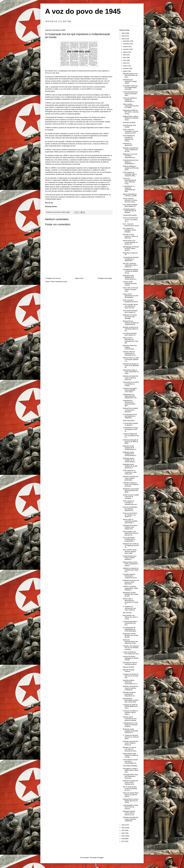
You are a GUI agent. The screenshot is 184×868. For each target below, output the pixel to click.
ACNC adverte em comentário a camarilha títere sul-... (130, 503)
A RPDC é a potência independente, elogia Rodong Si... (130, 588)
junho (125, 57)
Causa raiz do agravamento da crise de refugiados (130, 296)
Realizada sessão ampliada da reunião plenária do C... (130, 466)
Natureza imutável (129, 667)
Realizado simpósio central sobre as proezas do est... (129, 813)
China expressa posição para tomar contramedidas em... (130, 761)
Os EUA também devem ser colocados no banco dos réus (130, 306)
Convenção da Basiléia (130, 766)
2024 (123, 39)
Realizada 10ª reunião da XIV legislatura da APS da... (131, 545)
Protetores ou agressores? (128, 144)
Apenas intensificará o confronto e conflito (130, 195)
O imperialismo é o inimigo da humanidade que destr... (129, 189)
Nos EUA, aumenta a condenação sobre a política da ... (130, 265)
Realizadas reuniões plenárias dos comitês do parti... (131, 594)
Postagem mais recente (53, 278)
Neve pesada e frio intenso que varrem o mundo (130, 617)
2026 (123, 33)
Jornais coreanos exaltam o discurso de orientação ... (131, 497)
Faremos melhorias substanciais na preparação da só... (130, 353)
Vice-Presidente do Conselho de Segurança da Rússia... (129, 138)
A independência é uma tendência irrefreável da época (130, 725)
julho (125, 55)
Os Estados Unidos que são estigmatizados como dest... (130, 88)
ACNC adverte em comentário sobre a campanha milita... (130, 174)
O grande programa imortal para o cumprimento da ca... (130, 576)
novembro (127, 44)
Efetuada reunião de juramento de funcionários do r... (129, 694)
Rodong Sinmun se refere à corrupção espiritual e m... (131, 360)
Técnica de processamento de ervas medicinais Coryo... (130, 181)
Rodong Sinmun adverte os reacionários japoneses (130, 410)
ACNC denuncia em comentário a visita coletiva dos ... (130, 472)
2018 (123, 839)
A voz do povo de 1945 (83, 11)
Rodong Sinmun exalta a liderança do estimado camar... (131, 118)
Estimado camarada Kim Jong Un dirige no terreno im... (131, 743)
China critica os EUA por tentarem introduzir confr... (130, 290)
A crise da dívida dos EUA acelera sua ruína (131, 653)
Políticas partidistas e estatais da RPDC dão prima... (131, 168)
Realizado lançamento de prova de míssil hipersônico (131, 582)
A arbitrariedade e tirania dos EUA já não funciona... (131, 807)
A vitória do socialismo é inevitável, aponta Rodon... (130, 713)
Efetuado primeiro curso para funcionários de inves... (130, 75)
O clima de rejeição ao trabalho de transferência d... (130, 100)
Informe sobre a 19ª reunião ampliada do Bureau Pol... (130, 242)
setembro (126, 49)
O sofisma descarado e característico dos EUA (130, 623)
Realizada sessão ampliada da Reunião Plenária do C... (130, 731)
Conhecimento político (130, 215)
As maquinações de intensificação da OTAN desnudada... (130, 629)
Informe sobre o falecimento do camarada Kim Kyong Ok (130, 601)
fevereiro (126, 68)
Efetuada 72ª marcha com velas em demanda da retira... (130, 749)
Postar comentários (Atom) (59, 282)
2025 (123, 36)
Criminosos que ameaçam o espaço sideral (130, 81)
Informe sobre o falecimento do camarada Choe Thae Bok (131, 340)
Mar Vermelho (127, 613)
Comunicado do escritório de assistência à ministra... (131, 384)
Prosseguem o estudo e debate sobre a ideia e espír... (131, 770)
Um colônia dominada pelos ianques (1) (130, 334)
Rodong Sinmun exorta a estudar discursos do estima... (131, 801)
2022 (123, 828)
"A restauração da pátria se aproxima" (130, 424)
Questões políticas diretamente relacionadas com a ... (131, 682)
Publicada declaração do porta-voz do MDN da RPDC (131, 442)
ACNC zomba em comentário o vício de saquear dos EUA (130, 131)
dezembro (127, 41)
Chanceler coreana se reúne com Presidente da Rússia (131, 484)
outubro (126, 47)
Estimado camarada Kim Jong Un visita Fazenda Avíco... (131, 782)
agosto (126, 52)
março (125, 66)
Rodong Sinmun (51, 206)
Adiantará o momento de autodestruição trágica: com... (131, 570)
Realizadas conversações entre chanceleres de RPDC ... (131, 491)
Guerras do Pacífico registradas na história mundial (131, 658)
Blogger (101, 858)
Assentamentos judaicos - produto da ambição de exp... (130, 271)
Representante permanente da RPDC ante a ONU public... (131, 700)
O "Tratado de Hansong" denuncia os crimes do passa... (131, 737)
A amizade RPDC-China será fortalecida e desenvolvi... (130, 776)
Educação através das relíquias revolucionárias (130, 347)
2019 (123, 836)
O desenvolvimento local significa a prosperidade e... (131, 162)
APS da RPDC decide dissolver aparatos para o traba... (130, 552)
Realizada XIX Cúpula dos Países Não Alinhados (130, 317)
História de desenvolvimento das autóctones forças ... (130, 642)
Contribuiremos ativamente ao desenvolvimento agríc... (129, 403)
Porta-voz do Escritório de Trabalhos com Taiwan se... (130, 515)
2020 (123, 833)
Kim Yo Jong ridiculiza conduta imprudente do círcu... (130, 789)
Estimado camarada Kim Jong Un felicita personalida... (131, 478)
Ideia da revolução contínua (129, 671)
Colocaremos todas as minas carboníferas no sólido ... (131, 372)
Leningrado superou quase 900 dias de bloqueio (129, 211)
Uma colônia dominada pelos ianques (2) (130, 311)
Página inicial (79, 278)
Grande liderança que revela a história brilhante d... (130, 558)
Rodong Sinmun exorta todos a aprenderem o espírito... (131, 564)
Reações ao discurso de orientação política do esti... (130, 329)
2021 (123, 830)
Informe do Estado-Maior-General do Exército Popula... (131, 795)
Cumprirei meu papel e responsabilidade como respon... (130, 390)
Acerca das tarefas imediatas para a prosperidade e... (129, 539)
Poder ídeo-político (129, 421)
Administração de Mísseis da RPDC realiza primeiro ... (131, 249)
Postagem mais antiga (105, 278)
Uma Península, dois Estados (129, 126)
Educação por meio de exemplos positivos (130, 663)
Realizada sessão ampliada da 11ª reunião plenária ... (130, 460)
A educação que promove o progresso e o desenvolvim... (131, 259)
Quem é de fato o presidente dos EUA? (130, 301)
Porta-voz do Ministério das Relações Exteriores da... (130, 509)
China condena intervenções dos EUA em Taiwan (131, 106)
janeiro (126, 71)
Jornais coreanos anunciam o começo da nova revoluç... (130, 200)
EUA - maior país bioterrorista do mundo (131, 225)
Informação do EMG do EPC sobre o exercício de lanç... (131, 112)
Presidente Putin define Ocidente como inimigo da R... (130, 527)
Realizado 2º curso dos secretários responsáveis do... (130, 156)
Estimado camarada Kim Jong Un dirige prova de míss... (131, 150)
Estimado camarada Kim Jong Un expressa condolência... (131, 688)
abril (125, 63)
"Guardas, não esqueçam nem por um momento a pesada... (131, 648)
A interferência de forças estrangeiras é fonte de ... (130, 429)
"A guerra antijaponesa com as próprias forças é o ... (131, 436)
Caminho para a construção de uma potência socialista (130, 719)
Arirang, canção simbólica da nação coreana (130, 283)
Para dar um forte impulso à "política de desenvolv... (130, 236)
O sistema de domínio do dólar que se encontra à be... (131, 676)
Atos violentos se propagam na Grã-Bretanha (129, 230)
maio (125, 60)
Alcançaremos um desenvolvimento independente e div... (130, 396)
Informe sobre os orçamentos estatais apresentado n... (130, 521)
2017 (123, 841)
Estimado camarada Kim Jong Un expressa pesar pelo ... (131, 378)
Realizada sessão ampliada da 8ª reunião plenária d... (130, 448)
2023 (123, 825)
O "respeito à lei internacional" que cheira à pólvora (129, 608)
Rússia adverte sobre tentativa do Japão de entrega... (130, 755)
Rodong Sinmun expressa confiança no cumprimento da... (131, 323)
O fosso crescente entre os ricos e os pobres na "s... (130, 220)
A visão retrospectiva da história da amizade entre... (130, 94)
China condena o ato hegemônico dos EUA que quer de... (130, 533)
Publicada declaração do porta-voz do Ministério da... (131, 366)
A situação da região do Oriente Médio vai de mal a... (130, 706)
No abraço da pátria (129, 122)
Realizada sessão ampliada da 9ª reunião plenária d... (130, 277)
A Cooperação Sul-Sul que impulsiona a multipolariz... (130, 416)
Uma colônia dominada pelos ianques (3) (130, 205)
